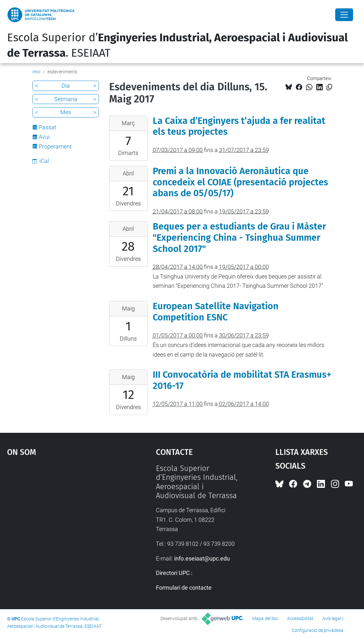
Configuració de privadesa (318, 630)
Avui (44, 137)
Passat (48, 127)
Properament (55, 146)
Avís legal (332, 618)
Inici (36, 72)
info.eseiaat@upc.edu (202, 558)
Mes (66, 112)
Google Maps (63, 512)
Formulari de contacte (184, 588)
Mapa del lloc (265, 618)
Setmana (66, 99)
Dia (66, 86)
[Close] (344, 15)
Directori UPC (173, 573)
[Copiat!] (329, 87)
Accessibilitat (300, 618)
